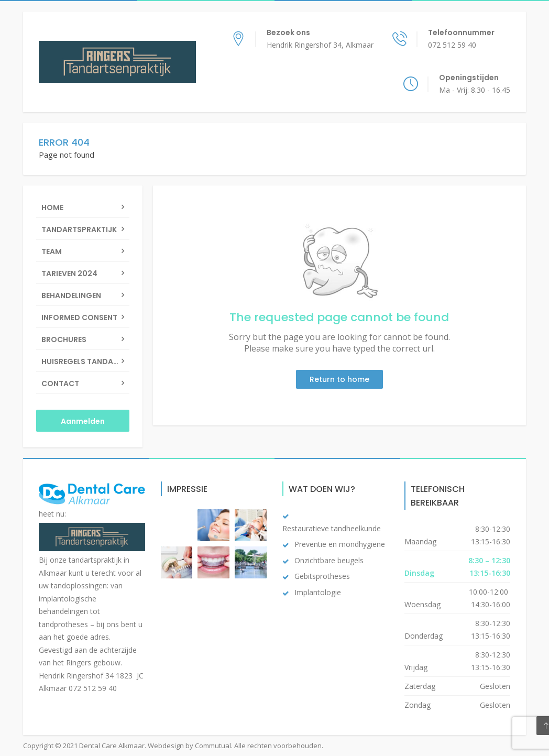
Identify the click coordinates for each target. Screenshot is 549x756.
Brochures (64, 339)
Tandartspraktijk (79, 229)
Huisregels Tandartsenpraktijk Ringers (85, 361)
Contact (60, 384)
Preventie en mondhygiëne (340, 544)
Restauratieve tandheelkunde (332, 528)
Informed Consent (79, 317)
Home (52, 207)
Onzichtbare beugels (329, 560)
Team (52, 251)
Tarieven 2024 (69, 273)
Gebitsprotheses (322, 576)
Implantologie (318, 592)
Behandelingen (71, 295)
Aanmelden (83, 421)
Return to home (339, 379)
